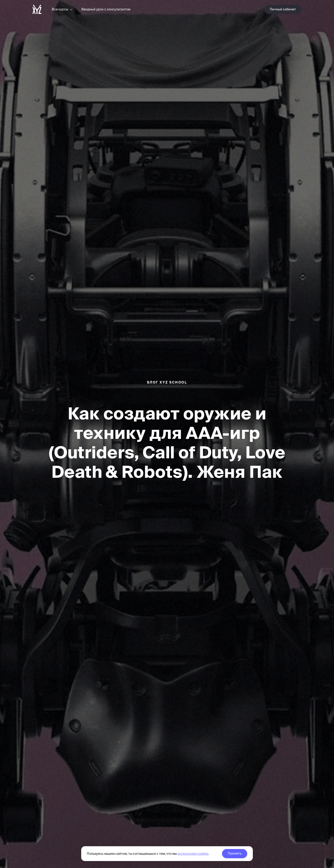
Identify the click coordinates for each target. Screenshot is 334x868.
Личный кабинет (283, 9)
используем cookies (193, 854)
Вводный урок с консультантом (106, 9)
